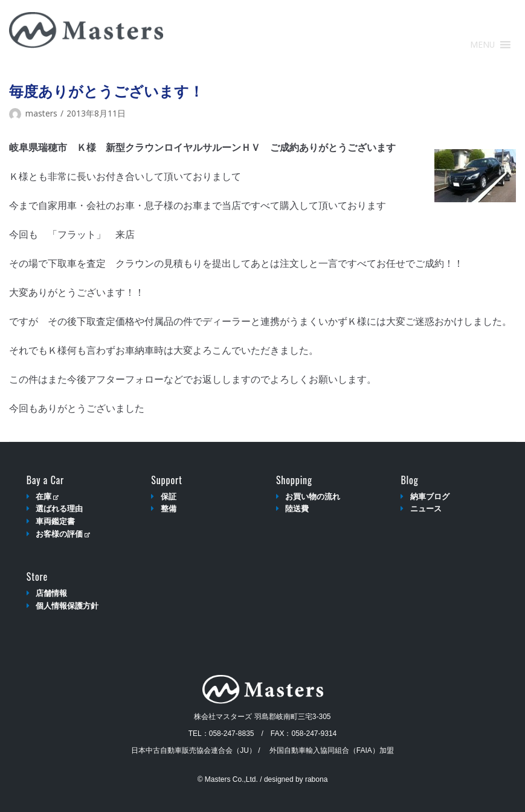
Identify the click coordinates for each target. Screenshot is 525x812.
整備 (169, 509)
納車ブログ (430, 497)
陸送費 (297, 509)
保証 (169, 497)
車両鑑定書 (55, 521)
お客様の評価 (63, 534)
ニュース (426, 509)
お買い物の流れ (313, 497)
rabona (316, 779)
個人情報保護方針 (67, 606)
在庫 (47, 497)
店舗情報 (51, 593)
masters (41, 113)
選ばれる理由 (59, 509)
